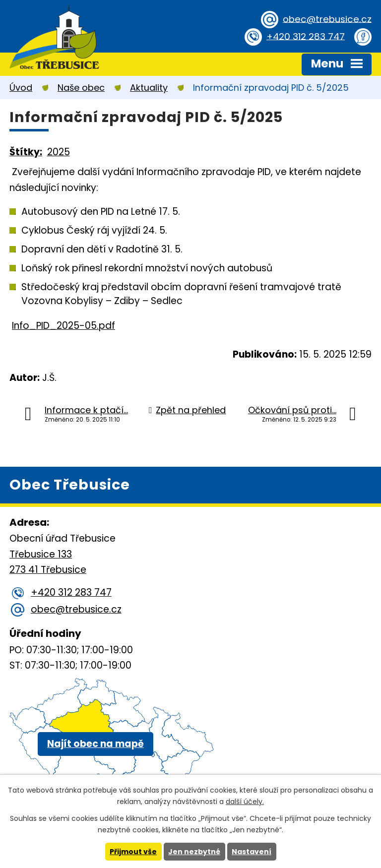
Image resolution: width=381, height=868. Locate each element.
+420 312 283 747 (304, 36)
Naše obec (81, 88)
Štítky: (26, 152)
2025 (59, 152)
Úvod (21, 88)
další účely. (245, 802)
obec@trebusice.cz (326, 19)
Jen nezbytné (194, 852)
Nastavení (252, 852)
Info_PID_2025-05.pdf (63, 326)
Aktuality (149, 88)
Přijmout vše (133, 852)
